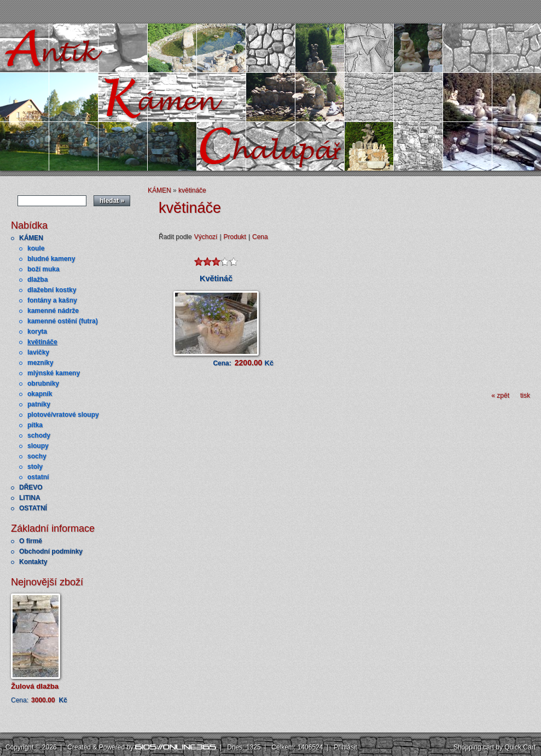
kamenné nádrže (53, 311)
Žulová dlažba (35, 686)
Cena (260, 237)
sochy (37, 456)
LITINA (30, 498)
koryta (37, 332)
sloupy (38, 446)
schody (39, 435)
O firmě (31, 541)
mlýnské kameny (54, 373)
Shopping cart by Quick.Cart (495, 747)
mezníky (40, 363)
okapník (40, 394)
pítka (35, 425)
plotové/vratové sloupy (63, 415)
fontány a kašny (52, 300)
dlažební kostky (52, 290)
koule (36, 248)
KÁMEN (31, 238)
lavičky (38, 352)
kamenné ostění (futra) (63, 321)
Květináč (216, 278)
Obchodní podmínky (51, 551)
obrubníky (43, 383)
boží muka (43, 269)
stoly (35, 467)
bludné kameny (51, 259)
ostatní (38, 477)
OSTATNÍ (33, 508)
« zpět (500, 396)
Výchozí (206, 237)
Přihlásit (345, 747)
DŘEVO (31, 487)
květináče (42, 342)
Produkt (235, 237)
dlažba (37, 280)
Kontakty (33, 562)
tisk (525, 396)
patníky (39, 404)
